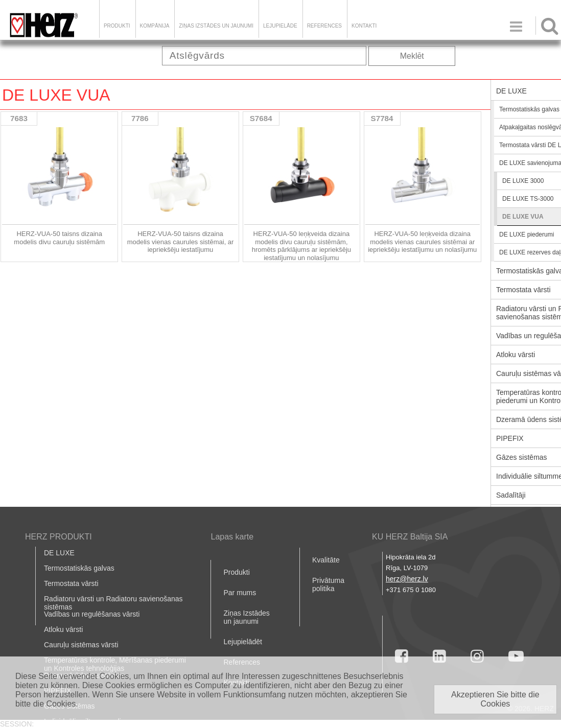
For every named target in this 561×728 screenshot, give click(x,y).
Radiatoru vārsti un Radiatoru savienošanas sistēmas (113, 603)
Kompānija (155, 26)
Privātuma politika (328, 584)
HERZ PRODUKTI (59, 537)
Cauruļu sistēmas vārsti (81, 645)
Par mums (240, 593)
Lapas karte (232, 537)
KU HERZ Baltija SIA (410, 537)
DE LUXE (59, 553)
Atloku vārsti (63, 629)
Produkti (117, 26)
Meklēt (412, 56)
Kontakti (364, 26)
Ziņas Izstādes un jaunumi (216, 26)
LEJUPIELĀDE (280, 26)
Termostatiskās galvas (79, 568)
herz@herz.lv (407, 579)
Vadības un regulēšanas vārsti (92, 614)
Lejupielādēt (243, 642)
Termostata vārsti (71, 583)
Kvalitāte (326, 560)
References (324, 26)
